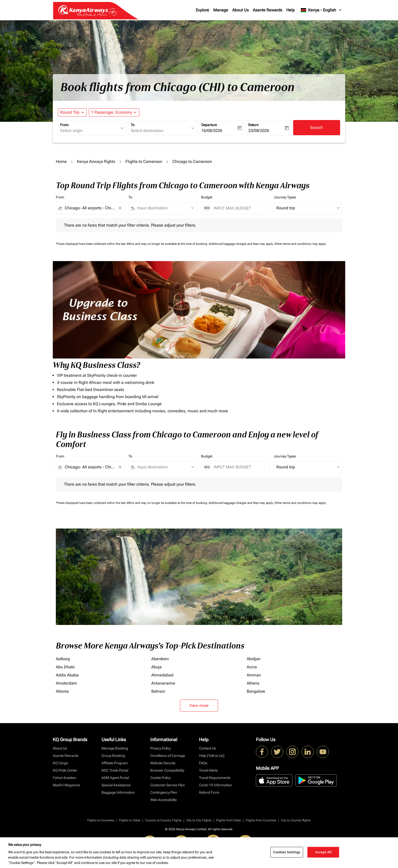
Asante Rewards (268, 10)
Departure (209, 125)
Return (253, 125)
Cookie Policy (160, 778)
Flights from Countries (261, 820)
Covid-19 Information (215, 785)
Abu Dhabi (65, 667)
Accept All (323, 852)
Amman (254, 675)
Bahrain (158, 691)
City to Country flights (296, 820)
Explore (202, 10)
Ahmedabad (162, 675)
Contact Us (208, 748)
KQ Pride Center (65, 770)
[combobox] (90, 131)
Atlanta (62, 691)
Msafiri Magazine (66, 785)
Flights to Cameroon (144, 161)
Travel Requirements (215, 778)
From (64, 125)
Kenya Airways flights (96, 161)
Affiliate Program (115, 763)
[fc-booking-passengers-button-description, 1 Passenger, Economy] (112, 112)
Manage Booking (115, 748)
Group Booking (113, 756)
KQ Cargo (60, 763)
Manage (221, 10)
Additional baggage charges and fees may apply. (242, 244)
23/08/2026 (259, 131)
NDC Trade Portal (115, 770)
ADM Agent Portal (115, 778)
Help (291, 10)
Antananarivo (163, 683)
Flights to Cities (130, 820)
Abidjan (254, 659)
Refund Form (209, 792)
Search (317, 127)
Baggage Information (118, 792)
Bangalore (256, 691)
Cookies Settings (287, 852)
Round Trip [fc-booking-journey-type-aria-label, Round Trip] (70, 112)
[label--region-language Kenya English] (321, 10)
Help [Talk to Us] (212, 756)
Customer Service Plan (168, 785)
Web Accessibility (163, 800)
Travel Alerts (208, 770)
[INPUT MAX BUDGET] (239, 208)
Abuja (156, 667)
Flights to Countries (101, 820)
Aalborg (63, 659)
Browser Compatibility (167, 770)
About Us (241, 10)
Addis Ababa (67, 675)
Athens (253, 683)
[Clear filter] (120, 208)
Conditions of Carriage (168, 756)
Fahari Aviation (64, 778)
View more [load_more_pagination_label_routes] (199, 705)
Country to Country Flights (163, 820)
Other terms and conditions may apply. (300, 244)
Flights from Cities (228, 820)
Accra (252, 667)
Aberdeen (160, 659)
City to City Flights (199, 820)
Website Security (163, 763)
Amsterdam (66, 683)
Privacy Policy (161, 748)
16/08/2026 (212, 131)
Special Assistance (116, 785)
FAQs (203, 763)
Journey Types (285, 197)
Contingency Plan (164, 792)
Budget (207, 197)
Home (61, 161)
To (133, 125)
